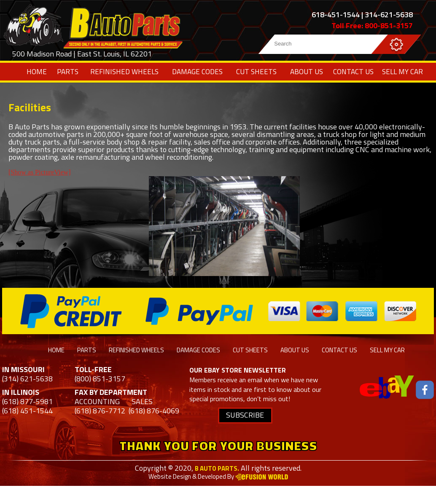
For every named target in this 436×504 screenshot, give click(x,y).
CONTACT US (353, 72)
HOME (37, 72)
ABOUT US (307, 72)
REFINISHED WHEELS (124, 72)
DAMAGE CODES (197, 72)
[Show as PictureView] (39, 172)
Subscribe (245, 415)
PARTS (68, 72)
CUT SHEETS (256, 72)
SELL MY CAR (387, 350)
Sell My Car (402, 72)
